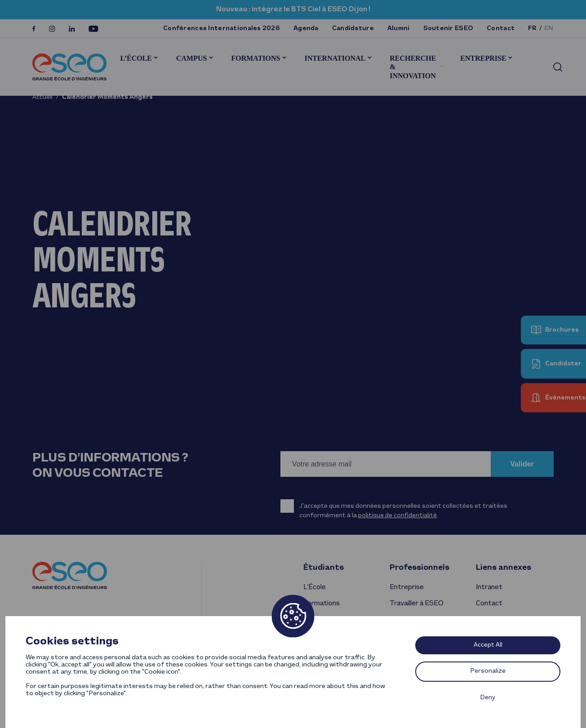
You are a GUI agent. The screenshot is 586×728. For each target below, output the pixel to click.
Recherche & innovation (413, 67)
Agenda (306, 29)
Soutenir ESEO (448, 29)
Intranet (489, 587)
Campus (191, 58)
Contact (501, 29)
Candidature (353, 29)
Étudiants (324, 568)
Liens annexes (504, 568)
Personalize (488, 671)
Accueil (42, 97)
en (549, 29)
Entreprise (483, 58)
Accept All (488, 645)
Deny (488, 698)
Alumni (399, 29)
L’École (136, 58)
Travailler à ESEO (417, 604)
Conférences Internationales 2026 (222, 29)
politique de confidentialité (397, 516)
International (335, 58)
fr (533, 29)
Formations (255, 58)
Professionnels (420, 568)
